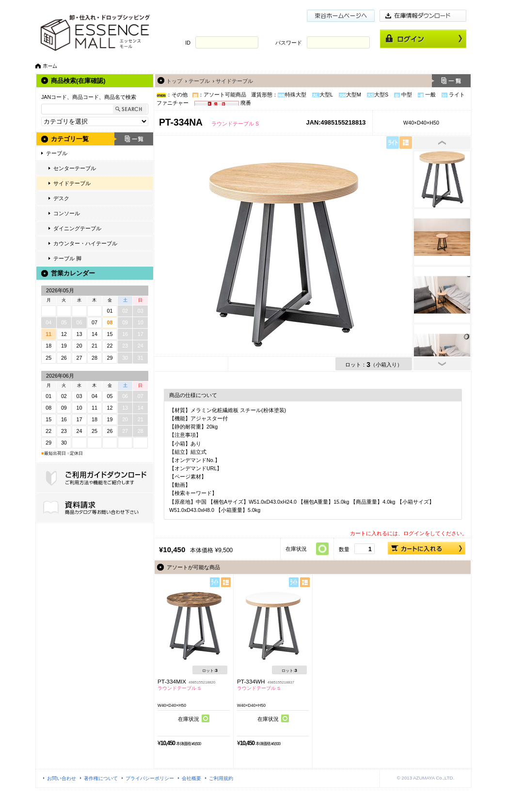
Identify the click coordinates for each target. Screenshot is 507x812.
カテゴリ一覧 (70, 139)
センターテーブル (75, 168)
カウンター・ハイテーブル (85, 243)
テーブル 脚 (67, 258)
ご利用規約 (221, 778)
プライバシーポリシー (150, 778)
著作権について (101, 778)
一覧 (134, 139)
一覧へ (451, 81)
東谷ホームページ (341, 16)
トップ (174, 81)
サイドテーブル (72, 183)
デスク (61, 198)
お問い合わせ (62, 778)
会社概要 (191, 778)
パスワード (289, 43)
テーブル (57, 153)
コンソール (67, 213)
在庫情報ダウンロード (423, 16)
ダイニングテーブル (77, 228)
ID (188, 43)
